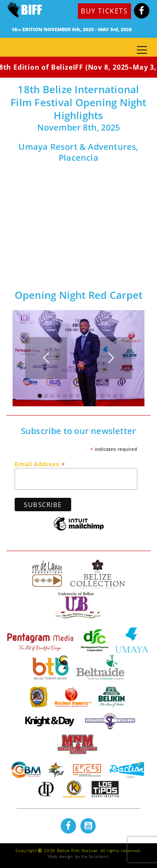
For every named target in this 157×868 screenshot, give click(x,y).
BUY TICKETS (104, 11)
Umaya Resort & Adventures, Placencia (78, 152)
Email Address (40, 464)
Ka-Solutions (95, 856)
